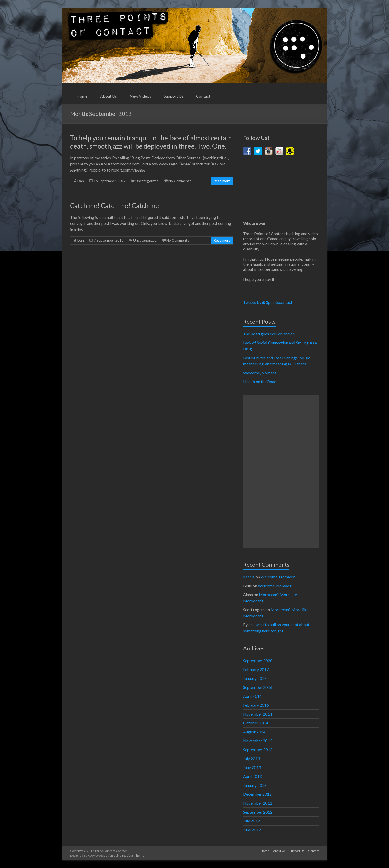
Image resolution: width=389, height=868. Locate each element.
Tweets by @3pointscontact (268, 302)
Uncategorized (147, 181)
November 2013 (258, 741)
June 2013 (252, 767)
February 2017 (256, 669)
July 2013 (251, 758)
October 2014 (256, 723)
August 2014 (254, 732)
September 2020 (258, 660)
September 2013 (258, 750)
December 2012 (257, 794)
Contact (203, 96)
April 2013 (252, 776)
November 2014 (258, 714)
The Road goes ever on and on (269, 334)
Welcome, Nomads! (260, 373)
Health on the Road (260, 382)
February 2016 (256, 705)
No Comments (180, 181)
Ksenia (249, 577)
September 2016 (258, 687)
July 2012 (251, 821)
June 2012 (252, 830)
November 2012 (258, 803)
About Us (109, 96)
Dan (81, 181)
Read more (222, 181)
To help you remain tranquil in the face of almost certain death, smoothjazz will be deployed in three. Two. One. (151, 142)
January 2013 (255, 785)
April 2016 (252, 696)
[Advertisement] (281, 472)
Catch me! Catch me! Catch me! (116, 206)
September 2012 (258, 812)
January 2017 (255, 678)
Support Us (174, 96)
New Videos (140, 96)
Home (82, 96)
